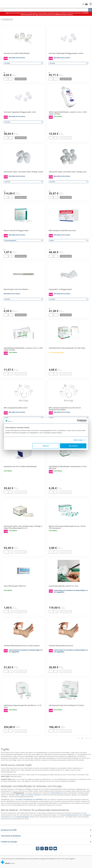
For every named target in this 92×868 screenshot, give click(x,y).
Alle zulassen (73, 446)
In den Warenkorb (66, 138)
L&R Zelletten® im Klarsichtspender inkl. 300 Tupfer (67, 348)
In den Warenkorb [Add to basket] (21, 79)
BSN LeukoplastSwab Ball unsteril (16, 408)
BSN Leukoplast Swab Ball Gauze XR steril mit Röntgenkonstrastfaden (65, 409)
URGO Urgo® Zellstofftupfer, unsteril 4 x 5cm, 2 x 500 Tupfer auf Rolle (68, 113)
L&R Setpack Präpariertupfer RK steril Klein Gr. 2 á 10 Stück (22, 706)
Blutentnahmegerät (23, 817)
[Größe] (69, 240)
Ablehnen (46, 446)
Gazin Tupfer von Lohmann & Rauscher (28, 795)
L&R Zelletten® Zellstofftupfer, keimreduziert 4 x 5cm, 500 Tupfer (68, 467)
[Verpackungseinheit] (23, 240)
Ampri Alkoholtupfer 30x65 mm (15, 586)
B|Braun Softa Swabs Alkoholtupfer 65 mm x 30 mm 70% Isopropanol (67, 527)
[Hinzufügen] (56, 138)
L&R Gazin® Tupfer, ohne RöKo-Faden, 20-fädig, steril (68, 172)
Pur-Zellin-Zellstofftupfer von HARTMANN (29, 799)
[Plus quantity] (11, 79)
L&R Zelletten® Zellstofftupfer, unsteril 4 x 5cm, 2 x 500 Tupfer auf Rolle (23, 349)
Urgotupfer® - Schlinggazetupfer (60, 289)
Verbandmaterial (8, 19)
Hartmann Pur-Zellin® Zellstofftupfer (17, 53)
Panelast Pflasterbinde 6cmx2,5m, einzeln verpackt (22, 646)
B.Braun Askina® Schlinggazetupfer (16, 230)
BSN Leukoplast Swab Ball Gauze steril (62, 230)
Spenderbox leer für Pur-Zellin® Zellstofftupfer (20, 466)
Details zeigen (78, 440)
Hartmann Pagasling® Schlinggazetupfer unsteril (66, 53)
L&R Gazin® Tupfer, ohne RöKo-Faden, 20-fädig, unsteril (23, 172)
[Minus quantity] (5, 79)
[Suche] (90, 10)
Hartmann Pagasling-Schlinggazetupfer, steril (20, 112)
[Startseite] (91, 4)
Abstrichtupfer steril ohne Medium (16, 289)
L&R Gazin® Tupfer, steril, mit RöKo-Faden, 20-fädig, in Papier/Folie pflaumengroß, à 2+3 (23, 527)
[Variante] (23, 63)
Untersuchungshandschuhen (70, 815)
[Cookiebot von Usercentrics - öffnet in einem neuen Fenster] (78, 421)
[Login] (83, 4)
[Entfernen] (50, 138)
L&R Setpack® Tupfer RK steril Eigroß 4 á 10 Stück (66, 705)
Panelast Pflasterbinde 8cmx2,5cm (61, 646)
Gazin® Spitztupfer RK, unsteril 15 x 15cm (63, 586)
